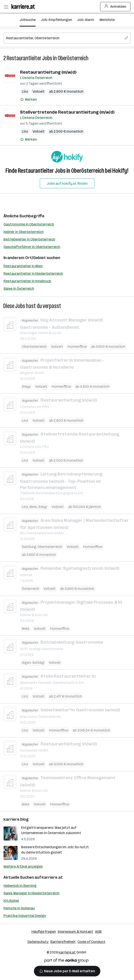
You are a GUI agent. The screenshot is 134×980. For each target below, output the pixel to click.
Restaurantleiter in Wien (23, 266)
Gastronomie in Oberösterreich (29, 224)
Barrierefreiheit (63, 942)
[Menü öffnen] (6, 7)
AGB (98, 932)
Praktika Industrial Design (25, 916)
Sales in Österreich (19, 289)
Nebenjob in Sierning (20, 886)
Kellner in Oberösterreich (24, 232)
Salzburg (29, 547)
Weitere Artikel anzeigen (23, 866)
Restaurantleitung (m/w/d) (48, 72)
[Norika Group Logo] (66, 961)
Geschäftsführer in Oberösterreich (32, 247)
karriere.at (52, 877)
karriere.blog (16, 819)
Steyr (26, 387)
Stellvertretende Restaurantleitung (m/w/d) (67, 112)
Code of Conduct (91, 942)
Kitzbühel (11, 901)
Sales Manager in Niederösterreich (31, 893)
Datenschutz (38, 942)
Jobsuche (28, 20)
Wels (33, 507)
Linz (25, 91)
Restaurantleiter (24, 58)
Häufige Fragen (44, 932)
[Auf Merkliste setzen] (28, 100)
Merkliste (107, 20)
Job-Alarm (86, 20)
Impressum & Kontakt (75, 932)
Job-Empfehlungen (56, 20)
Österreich (30, 588)
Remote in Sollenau (19, 908)
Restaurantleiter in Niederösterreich (33, 274)
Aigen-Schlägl (33, 662)
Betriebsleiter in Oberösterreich (29, 239)
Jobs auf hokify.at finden (67, 183)
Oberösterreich (73, 58)
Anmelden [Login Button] (115, 7)
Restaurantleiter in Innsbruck (27, 281)
